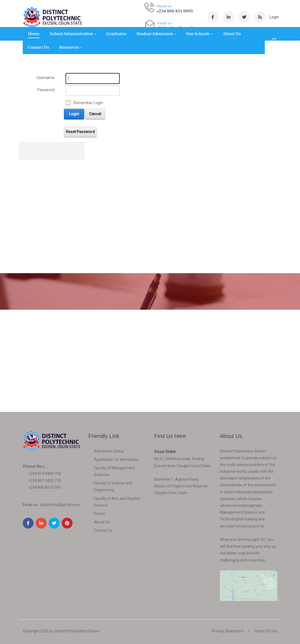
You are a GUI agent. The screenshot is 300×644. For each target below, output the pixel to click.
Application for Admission (116, 460)
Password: (46, 90)
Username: (46, 78)
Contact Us (103, 530)
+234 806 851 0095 (175, 11)
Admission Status (109, 451)
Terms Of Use (265, 631)
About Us (102, 522)
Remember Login (88, 103)
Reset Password (80, 132)
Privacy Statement (228, 631)
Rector (100, 514)
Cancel (95, 114)
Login (274, 17)
